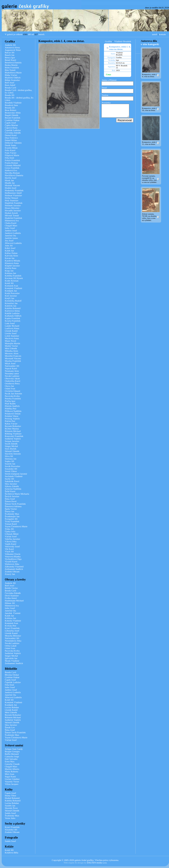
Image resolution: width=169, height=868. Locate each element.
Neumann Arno (12, 371)
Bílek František (12, 67)
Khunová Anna (12, 263)
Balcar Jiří (10, 52)
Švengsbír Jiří (11, 519)
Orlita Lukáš (11, 646)
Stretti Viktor (11, 471)
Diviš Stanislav (12, 596)
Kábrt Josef (10, 248)
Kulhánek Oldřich (13, 316)
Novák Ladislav (12, 376)
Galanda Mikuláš (13, 165)
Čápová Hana (11, 128)
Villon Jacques (12, 784)
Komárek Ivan (11, 286)
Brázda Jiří (10, 108)
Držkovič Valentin (13, 143)
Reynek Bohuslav (13, 426)
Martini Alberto (12, 769)
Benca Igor (10, 57)
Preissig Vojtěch (12, 419)
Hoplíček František (14, 203)
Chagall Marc (11, 225)
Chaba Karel (11, 223)
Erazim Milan (11, 148)
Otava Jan (9, 386)
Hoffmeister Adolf (13, 193)
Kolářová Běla (12, 853)
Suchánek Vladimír (14, 476)
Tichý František (12, 521)
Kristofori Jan (11, 303)
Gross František (12, 168)
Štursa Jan (10, 511)
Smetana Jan (11, 459)
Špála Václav (11, 509)
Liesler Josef (11, 333)
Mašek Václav (11, 346)
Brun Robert (11, 110)
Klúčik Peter (11, 268)
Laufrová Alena (12, 328)
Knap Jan (9, 271)
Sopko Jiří (10, 461)
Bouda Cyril (10, 88)
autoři (155, 34)
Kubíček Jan (11, 306)
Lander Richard (12, 326)
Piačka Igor (10, 401)
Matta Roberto (12, 771)
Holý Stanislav (12, 200)
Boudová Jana (11, 105)
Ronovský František (14, 436)
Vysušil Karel (11, 561)
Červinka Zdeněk (13, 133)
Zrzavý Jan (10, 574)
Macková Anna (12, 338)
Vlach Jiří (9, 551)
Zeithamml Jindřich (14, 569)
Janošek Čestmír (13, 613)
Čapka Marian (11, 125)
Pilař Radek (10, 403)
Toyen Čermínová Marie (16, 526)
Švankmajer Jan (12, 516)
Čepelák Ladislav (13, 130)
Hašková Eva (11, 170)
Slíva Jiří (9, 456)
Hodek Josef (11, 188)
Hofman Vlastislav (13, 195)
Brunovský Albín (13, 113)
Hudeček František (13, 218)
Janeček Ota (10, 235)
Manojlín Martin (12, 343)
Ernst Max (10, 761)
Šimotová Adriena (13, 506)
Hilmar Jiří (10, 603)
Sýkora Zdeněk (12, 486)
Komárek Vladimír (13, 288)
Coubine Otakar (12, 120)
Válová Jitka (11, 541)
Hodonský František (14, 190)
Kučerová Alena (12, 311)
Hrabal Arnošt (11, 213)
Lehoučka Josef (12, 631)
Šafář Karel (10, 491)
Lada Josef (10, 323)
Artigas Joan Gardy (14, 749)
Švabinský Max (12, 514)
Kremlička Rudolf (13, 301)
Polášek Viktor (12, 416)
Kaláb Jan (9, 251)
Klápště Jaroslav (12, 266)
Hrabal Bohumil (12, 798)
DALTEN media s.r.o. (97, 863)
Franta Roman (11, 163)
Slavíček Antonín (13, 454)
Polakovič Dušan (13, 414)
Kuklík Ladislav (12, 313)
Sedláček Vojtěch (13, 439)
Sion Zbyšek (11, 449)
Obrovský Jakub (12, 378)
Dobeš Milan (11, 140)
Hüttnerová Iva (12, 220)
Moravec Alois (12, 353)
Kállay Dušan (11, 253)
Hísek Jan (9, 180)
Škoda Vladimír (12, 661)
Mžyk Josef (10, 363)
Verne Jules (10, 818)
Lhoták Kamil (11, 331)
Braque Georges (12, 751)
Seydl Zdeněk (11, 444)
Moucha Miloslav (13, 636)
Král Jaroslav (11, 296)
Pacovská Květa (12, 396)
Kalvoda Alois (11, 256)
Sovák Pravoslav (13, 466)
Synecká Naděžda (13, 489)
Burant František (13, 118)
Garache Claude (12, 764)
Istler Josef (10, 228)
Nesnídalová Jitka (13, 641)
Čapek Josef (10, 123)
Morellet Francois (13, 356)
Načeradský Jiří (12, 366)
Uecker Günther (12, 779)
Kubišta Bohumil (13, 308)
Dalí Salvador (11, 759)
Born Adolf (10, 85)
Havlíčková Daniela (14, 175)
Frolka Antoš (11, 598)
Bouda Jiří (10, 95)
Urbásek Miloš (12, 534)
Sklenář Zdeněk (12, 451)
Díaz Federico (11, 138)
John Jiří (9, 246)
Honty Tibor (10, 795)
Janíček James (11, 238)
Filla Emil (9, 158)
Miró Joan (10, 774)
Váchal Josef (11, 536)
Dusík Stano (10, 145)
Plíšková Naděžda (13, 411)
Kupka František (12, 318)
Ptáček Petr (10, 421)
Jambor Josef (11, 230)
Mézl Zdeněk (11, 348)
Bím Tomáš (10, 70)
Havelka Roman (12, 173)
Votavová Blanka (13, 556)
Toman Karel (11, 524)
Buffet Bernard (12, 754)
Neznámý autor (12, 373)
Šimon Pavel (11, 501)
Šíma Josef (10, 499)
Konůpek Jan (11, 291)
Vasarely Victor (12, 781)
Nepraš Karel (11, 368)
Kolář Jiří (9, 283)
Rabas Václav (11, 424)
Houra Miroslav (12, 208)
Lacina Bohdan (12, 707)
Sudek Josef (10, 813)
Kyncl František (12, 628)
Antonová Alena (12, 47)
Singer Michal (11, 446)
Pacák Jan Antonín (13, 393)
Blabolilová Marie (13, 73)
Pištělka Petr (11, 409)
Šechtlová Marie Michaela (17, 494)
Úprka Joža (10, 531)
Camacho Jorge (12, 756)
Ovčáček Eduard (12, 391)
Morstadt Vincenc (13, 358)
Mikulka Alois (11, 351)
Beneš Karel (10, 60)
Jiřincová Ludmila (13, 243)
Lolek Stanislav (12, 336)
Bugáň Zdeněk (12, 115)
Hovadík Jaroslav (13, 210)
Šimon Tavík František (15, 504)
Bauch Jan (10, 55)
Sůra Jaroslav (11, 484)
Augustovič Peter (13, 50)
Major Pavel (10, 341)
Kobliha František (13, 276)
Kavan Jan (10, 258)
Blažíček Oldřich (13, 78)
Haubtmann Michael (14, 601)
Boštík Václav (11, 588)
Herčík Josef (11, 178)
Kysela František (13, 321)
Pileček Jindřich (12, 406)
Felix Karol (10, 150)
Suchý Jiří (9, 479)
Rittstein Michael (13, 431)
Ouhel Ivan (10, 388)
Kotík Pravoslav (12, 293)
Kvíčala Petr (11, 626)
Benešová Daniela (13, 62)
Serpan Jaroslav (12, 441)
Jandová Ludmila (13, 233)
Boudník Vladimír (13, 103)
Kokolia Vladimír (13, 621)
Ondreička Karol (13, 381)
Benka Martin (11, 65)
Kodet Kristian (12, 281)
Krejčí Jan (10, 298)
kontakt (162, 34)
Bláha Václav (11, 75)
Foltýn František (12, 160)
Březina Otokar (12, 675)
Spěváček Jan (11, 658)
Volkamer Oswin (13, 554)
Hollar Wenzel (11, 198)
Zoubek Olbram (12, 571)
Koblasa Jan (10, 273)
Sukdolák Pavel (12, 481)
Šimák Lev (10, 727)
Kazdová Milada (12, 261)
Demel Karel (11, 135)
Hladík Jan (10, 183)
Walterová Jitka (12, 564)
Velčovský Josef (12, 546)
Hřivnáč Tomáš (12, 215)
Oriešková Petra (12, 383)
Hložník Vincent (12, 185)
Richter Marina (12, 429)
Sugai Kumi (10, 776)
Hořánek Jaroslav (13, 205)
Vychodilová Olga (13, 559)
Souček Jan (10, 464)
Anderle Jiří (10, 45)
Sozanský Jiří (11, 469)
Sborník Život (11, 808)
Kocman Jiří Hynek (14, 278)
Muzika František (13, 361)
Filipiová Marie (12, 155)
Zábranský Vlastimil (14, 566)
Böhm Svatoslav (12, 80)
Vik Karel (9, 549)
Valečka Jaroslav (13, 539)
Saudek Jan (10, 806)
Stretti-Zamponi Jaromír (16, 474)
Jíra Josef (9, 241)
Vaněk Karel (11, 544)
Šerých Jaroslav (12, 496)
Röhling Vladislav (13, 434)
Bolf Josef (10, 83)
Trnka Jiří (9, 529)
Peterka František (13, 398)
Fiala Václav (11, 153)
